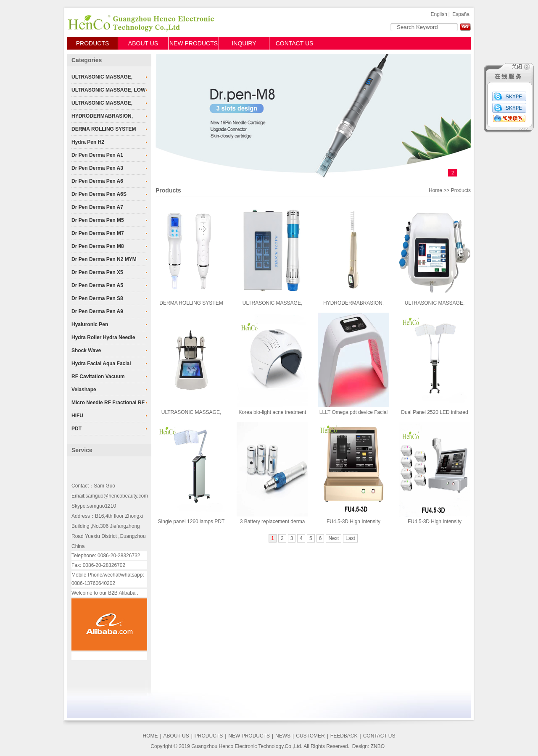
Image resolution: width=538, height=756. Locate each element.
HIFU (77, 416)
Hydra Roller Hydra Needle (103, 337)
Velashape (84, 390)
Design (360, 746)
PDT (76, 429)
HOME (150, 736)
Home (435, 190)
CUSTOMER (310, 736)
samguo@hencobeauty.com (117, 496)
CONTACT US (295, 43)
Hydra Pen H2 (88, 142)
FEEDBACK (344, 736)
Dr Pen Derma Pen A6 (97, 181)
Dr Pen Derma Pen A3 (97, 168)
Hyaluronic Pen (90, 324)
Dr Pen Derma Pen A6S (99, 194)
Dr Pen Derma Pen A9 (97, 311)
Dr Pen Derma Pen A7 (97, 207)
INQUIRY (244, 43)
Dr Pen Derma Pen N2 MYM (104, 259)
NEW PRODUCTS (194, 43)
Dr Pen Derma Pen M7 (98, 233)
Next (334, 538)
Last (350, 538)
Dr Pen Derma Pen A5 (97, 285)
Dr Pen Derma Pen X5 (97, 272)
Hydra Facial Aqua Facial (101, 364)
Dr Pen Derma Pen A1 (97, 155)
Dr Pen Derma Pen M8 (98, 246)
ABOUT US (143, 43)
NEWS (283, 736)
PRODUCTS (93, 43)
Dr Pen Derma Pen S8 (97, 298)
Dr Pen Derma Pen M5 (98, 220)
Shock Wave (86, 350)
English (439, 14)
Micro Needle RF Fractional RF (108, 403)
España (461, 14)
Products (168, 190)
